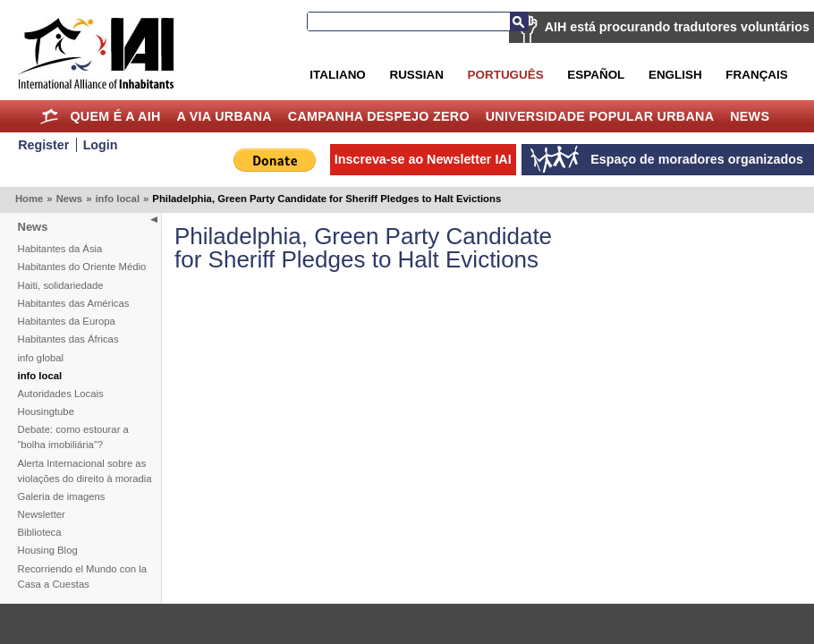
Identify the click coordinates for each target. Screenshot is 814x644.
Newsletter (42, 514)
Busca (519, 21)
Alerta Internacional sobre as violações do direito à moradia (85, 471)
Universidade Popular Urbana (600, 116)
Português (506, 75)
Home (50, 116)
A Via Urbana (224, 116)
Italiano (337, 75)
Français (756, 75)
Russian (416, 75)
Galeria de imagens (62, 496)
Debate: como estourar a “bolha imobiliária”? (73, 437)
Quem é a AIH (115, 116)
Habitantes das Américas (74, 303)
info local (117, 199)
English (675, 75)
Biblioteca (40, 532)
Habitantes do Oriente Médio (82, 267)
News (750, 116)
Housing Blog (48, 550)
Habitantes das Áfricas (68, 339)
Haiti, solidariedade (61, 285)
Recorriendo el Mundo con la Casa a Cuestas (82, 576)
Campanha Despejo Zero (379, 116)
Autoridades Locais (61, 394)
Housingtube (46, 411)
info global (41, 358)
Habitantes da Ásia (60, 249)
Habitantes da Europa (67, 321)
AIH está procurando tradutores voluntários (677, 27)
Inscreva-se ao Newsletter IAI (423, 159)
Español (596, 75)
